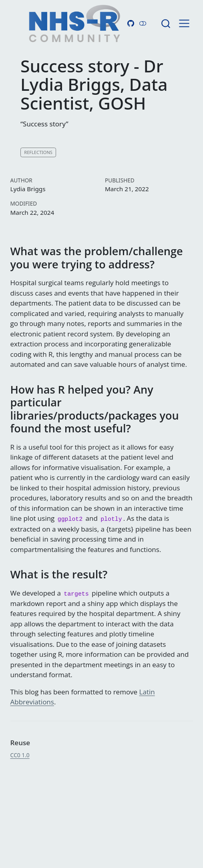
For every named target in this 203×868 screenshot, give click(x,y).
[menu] (184, 24)
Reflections (38, 152)
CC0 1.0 (20, 755)
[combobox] (166, 23)
